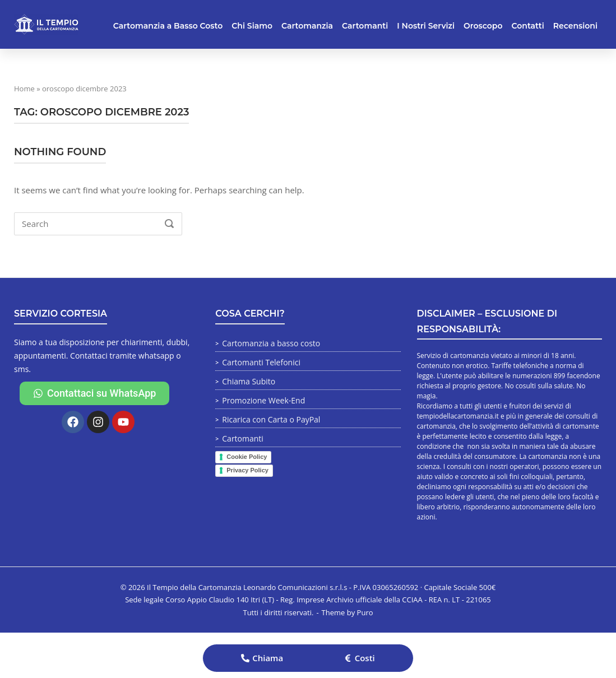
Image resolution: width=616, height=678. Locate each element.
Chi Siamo (252, 26)
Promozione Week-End (263, 400)
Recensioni (575, 26)
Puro (365, 612)
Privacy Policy (247, 470)
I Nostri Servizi (426, 26)
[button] (262, 658)
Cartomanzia (307, 26)
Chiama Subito (249, 381)
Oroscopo (483, 26)
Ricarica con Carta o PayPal (271, 419)
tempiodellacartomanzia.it (458, 416)
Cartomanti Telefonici (261, 362)
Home (24, 89)
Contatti (528, 26)
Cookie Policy (247, 457)
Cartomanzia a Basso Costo (168, 26)
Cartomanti (365, 26)
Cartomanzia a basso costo (271, 343)
